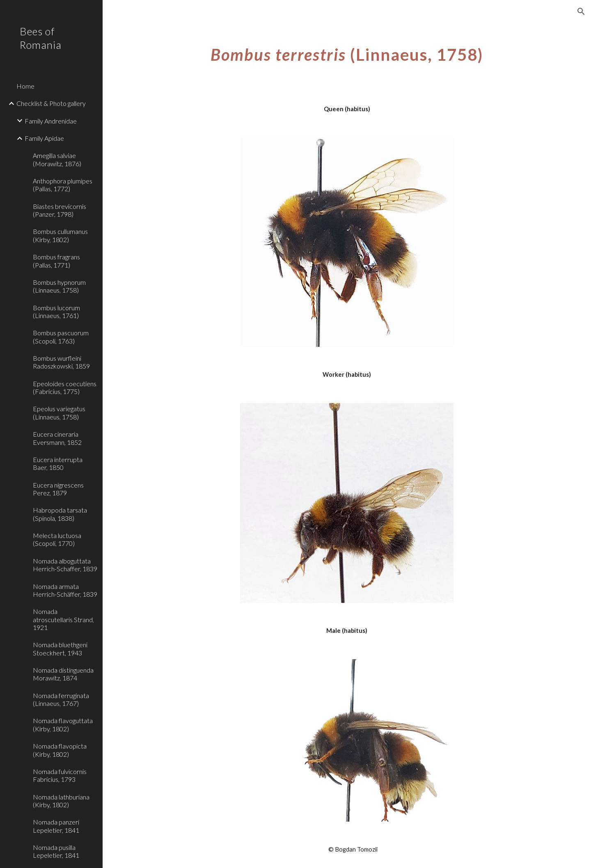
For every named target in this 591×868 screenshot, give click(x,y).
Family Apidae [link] (44, 138)
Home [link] (25, 86)
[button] (581, 11)
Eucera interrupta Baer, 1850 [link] (58, 463)
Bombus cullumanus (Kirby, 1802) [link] (60, 235)
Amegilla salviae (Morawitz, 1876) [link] (57, 159)
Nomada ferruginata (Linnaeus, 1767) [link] (61, 699)
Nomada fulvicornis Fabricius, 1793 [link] (60, 775)
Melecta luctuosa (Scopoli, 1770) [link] (57, 539)
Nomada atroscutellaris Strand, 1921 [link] (63, 619)
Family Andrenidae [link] (51, 121)
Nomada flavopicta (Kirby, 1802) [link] (60, 750)
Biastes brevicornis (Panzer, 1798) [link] (60, 210)
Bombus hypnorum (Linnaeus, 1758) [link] (59, 286)
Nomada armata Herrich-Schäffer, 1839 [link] (65, 590)
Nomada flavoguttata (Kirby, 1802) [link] (63, 724)
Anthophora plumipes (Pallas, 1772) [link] (63, 185)
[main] (347, 51)
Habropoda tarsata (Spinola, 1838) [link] (60, 514)
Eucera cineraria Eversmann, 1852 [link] (57, 438)
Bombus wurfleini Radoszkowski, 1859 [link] (61, 362)
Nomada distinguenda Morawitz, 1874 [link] (63, 674)
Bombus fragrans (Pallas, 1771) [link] (56, 261)
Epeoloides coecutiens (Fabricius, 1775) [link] (65, 387)
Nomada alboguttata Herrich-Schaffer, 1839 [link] (65, 565)
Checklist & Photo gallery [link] (51, 103)
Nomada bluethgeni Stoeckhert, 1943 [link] (60, 648)
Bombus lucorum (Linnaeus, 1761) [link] (56, 311)
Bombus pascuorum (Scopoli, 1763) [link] (61, 337)
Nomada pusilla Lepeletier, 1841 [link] (56, 851)
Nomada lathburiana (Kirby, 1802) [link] (61, 801)
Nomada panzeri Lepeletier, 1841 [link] (56, 826)
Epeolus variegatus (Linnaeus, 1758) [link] (59, 412)
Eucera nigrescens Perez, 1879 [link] (58, 489)
